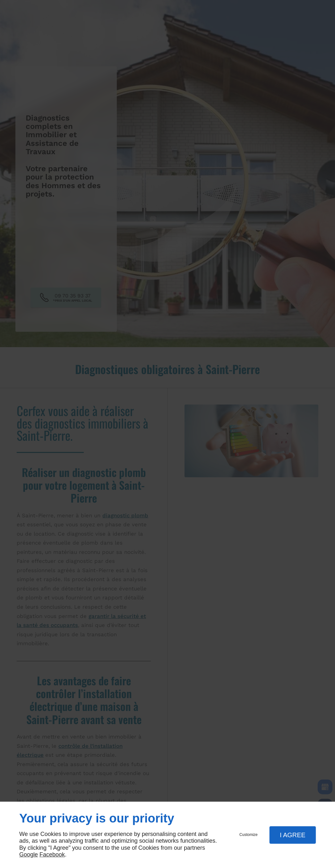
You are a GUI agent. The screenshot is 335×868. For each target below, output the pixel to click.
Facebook (52, 855)
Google (29, 855)
